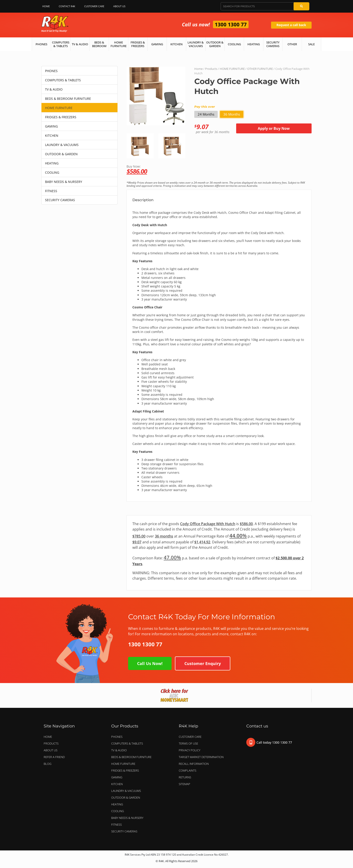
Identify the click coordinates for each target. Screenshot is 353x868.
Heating (254, 44)
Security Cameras (273, 44)
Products (211, 69)
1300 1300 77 (231, 24)
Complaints (188, 770)
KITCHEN (52, 136)
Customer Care (94, 6)
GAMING (51, 126)
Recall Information (194, 764)
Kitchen (176, 44)
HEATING (52, 163)
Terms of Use (188, 743)
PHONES (51, 71)
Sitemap (184, 784)
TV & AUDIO (54, 89)
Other (292, 44)
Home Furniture (119, 44)
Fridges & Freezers (138, 44)
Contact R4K (67, 6)
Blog (48, 764)
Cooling (234, 44)
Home (46, 6)
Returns (185, 777)
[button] (132, 144)
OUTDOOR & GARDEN (61, 154)
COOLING (52, 172)
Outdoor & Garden (215, 44)
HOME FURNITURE (59, 108)
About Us (120, 6)
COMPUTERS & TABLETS (63, 80)
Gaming (157, 44)
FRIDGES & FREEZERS (61, 117)
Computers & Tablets (61, 44)
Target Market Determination (201, 757)
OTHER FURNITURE (260, 69)
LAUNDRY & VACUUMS (62, 145)
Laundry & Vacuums (196, 44)
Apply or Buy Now (274, 128)
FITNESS (51, 191)
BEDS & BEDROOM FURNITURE (68, 99)
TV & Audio (80, 44)
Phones (41, 44)
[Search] (301, 6)
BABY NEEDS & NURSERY (64, 182)
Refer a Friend (54, 757)
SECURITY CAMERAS (60, 200)
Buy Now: (219, 169)
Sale (311, 44)
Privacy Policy (190, 750)
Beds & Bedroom (99, 44)
